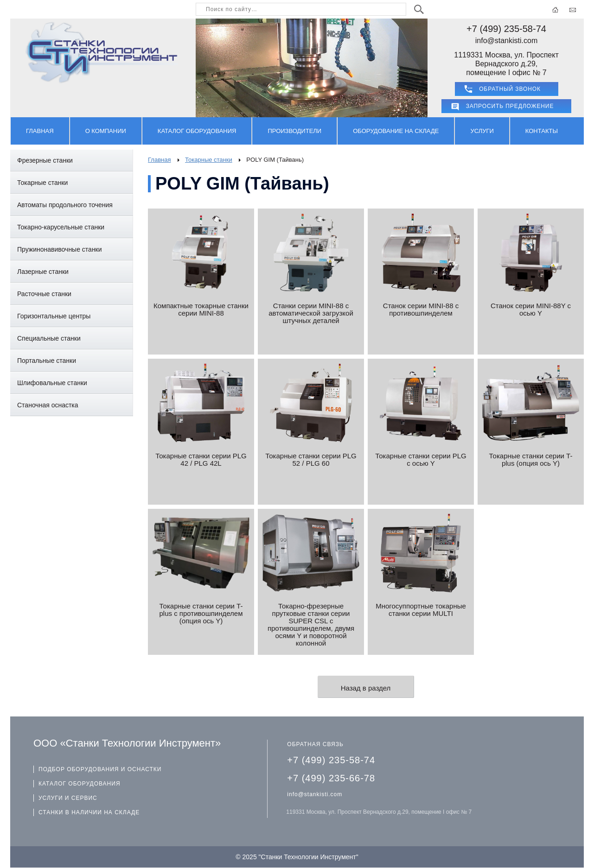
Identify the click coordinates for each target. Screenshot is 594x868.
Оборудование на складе (396, 131)
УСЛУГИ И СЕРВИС (68, 798)
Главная (40, 131)
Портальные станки (47, 361)
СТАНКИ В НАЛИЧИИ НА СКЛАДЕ (89, 812)
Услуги (482, 131)
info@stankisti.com (507, 41)
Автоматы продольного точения (65, 205)
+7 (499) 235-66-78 (331, 778)
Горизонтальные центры (54, 316)
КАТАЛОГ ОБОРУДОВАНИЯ (80, 784)
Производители (294, 131)
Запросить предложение (510, 106)
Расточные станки (44, 294)
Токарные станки (42, 183)
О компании (106, 131)
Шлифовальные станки (52, 383)
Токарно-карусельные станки (61, 227)
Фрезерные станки (45, 160)
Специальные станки (49, 338)
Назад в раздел (366, 688)
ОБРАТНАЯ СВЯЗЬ (315, 744)
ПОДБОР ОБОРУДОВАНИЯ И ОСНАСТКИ (100, 769)
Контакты (542, 131)
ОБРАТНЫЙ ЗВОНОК (510, 89)
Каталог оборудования (197, 131)
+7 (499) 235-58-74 (506, 29)
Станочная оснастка (48, 405)
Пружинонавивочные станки (60, 249)
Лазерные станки (43, 272)
